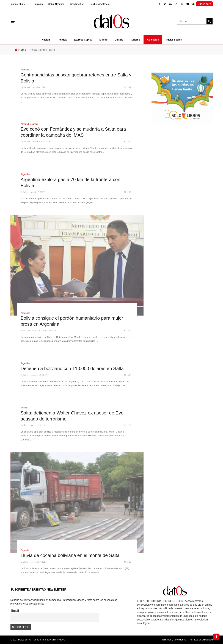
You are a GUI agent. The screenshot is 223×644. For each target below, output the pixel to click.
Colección (153, 40)
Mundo (103, 40)
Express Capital (83, 40)
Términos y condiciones (174, 640)
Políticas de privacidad (201, 640)
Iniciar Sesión (174, 40)
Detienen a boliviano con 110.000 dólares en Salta (72, 368)
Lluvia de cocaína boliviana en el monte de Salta (70, 555)
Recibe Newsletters (100, 4)
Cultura (119, 40)
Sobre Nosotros (56, 4)
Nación (46, 40)
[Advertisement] (182, 156)
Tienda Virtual (77, 4)
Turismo (135, 40)
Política (62, 40)
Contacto (38, 4)
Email (15, 611)
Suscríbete (204, 4)
